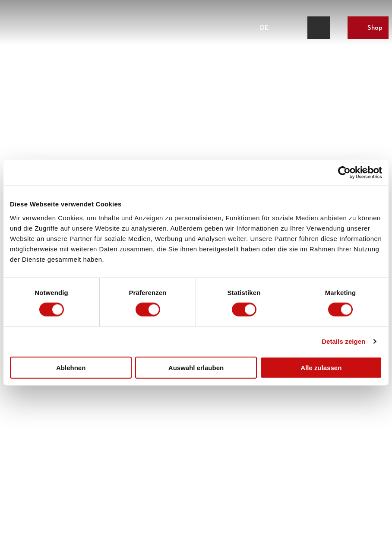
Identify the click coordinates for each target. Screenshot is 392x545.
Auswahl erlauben (196, 367)
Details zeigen (343, 341)
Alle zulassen (321, 367)
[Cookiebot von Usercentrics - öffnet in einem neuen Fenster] (344, 173)
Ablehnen (71, 367)
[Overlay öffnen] (299, 28)
